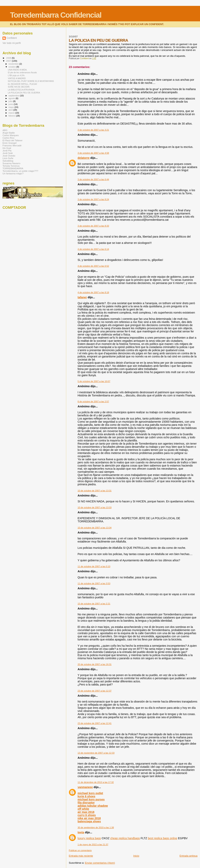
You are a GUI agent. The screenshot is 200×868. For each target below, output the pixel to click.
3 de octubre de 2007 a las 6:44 (93, 179)
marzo (12, 113)
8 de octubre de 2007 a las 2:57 (93, 401)
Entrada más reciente (81, 856)
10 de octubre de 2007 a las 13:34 (95, 528)
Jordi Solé (8, 153)
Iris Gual (7, 148)
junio (11, 104)
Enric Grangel (10, 143)
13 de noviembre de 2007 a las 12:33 (96, 753)
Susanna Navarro (11, 163)
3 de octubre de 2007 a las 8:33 (93, 226)
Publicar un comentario (80, 850)
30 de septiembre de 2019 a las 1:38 (96, 827)
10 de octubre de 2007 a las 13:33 (95, 507)
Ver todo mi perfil (12, 43)
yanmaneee (85, 787)
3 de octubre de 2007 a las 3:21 (93, 130)
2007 (9, 61)
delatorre (83, 158)
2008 (9, 58)
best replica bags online (162, 838)
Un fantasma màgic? (13, 173)
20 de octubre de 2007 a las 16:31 (95, 664)
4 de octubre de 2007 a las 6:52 (93, 266)
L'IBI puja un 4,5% (16, 75)
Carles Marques (11, 135)
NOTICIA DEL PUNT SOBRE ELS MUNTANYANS (31, 81)
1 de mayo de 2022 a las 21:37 (93, 844)
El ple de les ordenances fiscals (22, 72)
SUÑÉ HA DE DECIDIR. (19, 87)
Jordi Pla (7, 151)
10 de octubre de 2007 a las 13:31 (95, 491)
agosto (12, 98)
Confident (12, 38)
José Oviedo (9, 156)
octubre (12, 67)
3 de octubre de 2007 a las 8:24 (93, 199)
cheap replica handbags (125, 838)
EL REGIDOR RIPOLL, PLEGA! (22, 84)
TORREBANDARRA (13, 168)
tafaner (82, 297)
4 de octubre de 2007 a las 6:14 (93, 249)
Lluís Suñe (8, 158)
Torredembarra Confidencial (56, 15)
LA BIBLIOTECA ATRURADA (21, 90)
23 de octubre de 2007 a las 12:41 (95, 723)
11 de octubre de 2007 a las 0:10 (94, 566)
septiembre (14, 96)
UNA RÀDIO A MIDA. (17, 70)
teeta (81, 832)
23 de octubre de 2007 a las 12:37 (95, 691)
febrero (12, 116)
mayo (12, 107)
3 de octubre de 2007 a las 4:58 (93, 153)
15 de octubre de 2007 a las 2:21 (94, 604)
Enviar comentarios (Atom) (100, 863)
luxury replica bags (89, 838)
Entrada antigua (188, 856)
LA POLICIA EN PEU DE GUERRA (24, 93)
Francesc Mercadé (12, 145)
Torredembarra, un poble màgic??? (20, 171)
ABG (5, 130)
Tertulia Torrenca (11, 166)
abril (11, 110)
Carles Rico (8, 138)
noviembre (14, 64)
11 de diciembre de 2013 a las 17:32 (96, 782)
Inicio (136, 856)
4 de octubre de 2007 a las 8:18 (93, 292)
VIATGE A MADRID (17, 78)
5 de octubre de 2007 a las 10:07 (94, 381)
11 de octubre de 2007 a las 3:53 (94, 583)
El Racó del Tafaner (12, 140)
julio (11, 101)
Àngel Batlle (9, 133)
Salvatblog (8, 161)
